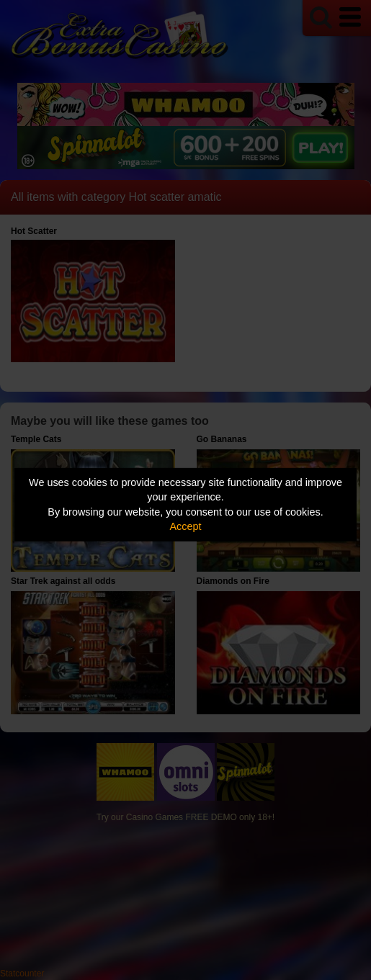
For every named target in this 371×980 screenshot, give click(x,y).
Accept (186, 526)
